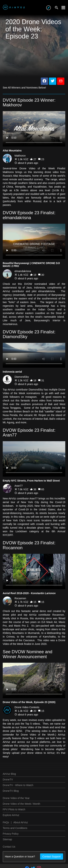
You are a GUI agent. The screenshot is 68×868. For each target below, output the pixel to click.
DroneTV (8, 780)
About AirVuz (21, 822)
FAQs (6, 822)
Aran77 (19, 486)
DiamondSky (22, 377)
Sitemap (7, 839)
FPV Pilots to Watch (14, 809)
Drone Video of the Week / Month (21, 804)
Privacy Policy (11, 834)
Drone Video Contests (27, 707)
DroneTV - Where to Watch (18, 785)
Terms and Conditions (15, 828)
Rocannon (20, 598)
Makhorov (20, 156)
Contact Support (52, 857)
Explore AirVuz (11, 815)
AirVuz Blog (9, 774)
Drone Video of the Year (16, 798)
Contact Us (9, 847)
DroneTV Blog (11, 791)
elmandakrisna (23, 271)
